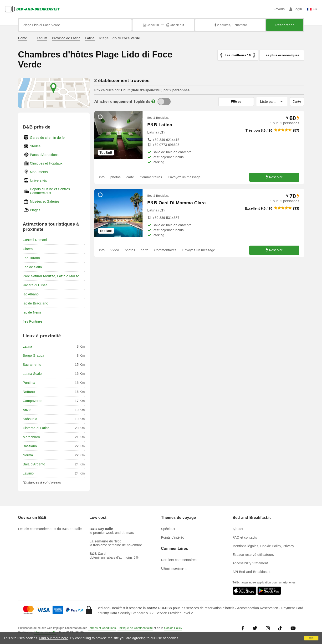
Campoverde (33, 401)
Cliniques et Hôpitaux (46, 163)
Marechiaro (31, 437)
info (102, 177)
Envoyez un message (184, 177)
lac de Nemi (32, 312)
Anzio (27, 410)
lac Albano (31, 294)
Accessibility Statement (250, 563)
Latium (42, 38)
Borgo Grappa (34, 355)
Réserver (274, 177)
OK (311, 638)
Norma (28, 455)
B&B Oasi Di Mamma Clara (176, 203)
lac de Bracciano (36, 303)
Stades (35, 146)
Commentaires (151, 177)
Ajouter (238, 529)
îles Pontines (33, 321)
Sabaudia (30, 419)
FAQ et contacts (245, 537)
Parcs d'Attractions (44, 155)
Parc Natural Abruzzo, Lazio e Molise (51, 276)
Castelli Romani (35, 240)
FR (312, 9)
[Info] (153, 101)
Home (23, 38)
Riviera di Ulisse (35, 285)
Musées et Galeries (45, 201)
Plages (35, 210)
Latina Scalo (32, 374)
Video (115, 250)
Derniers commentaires (179, 560)
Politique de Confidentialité (135, 628)
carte (130, 177)
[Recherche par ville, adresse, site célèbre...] (75, 25)
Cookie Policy (173, 628)
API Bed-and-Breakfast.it (252, 572)
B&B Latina (160, 125)
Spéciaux (168, 529)
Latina (90, 38)
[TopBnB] (164, 102)
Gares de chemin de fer (48, 138)
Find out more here (54, 638)
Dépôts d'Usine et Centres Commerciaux (50, 191)
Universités (38, 180)
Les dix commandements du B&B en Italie (50, 529)
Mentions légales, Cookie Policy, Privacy (263, 546)
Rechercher (284, 25)
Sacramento (32, 365)
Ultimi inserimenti (174, 568)
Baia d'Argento (34, 464)
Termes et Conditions (102, 628)
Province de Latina (66, 38)
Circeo (28, 249)
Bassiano (30, 446)
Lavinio (28, 473)
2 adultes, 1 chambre (230, 25)
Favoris (279, 9)
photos (115, 177)
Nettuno (29, 392)
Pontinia (29, 383)
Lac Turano (31, 258)
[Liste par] (272, 102)
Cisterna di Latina (36, 428)
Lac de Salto (32, 267)
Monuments (39, 172)
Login (296, 9)
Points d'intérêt (172, 537)
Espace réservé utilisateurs (253, 555)
